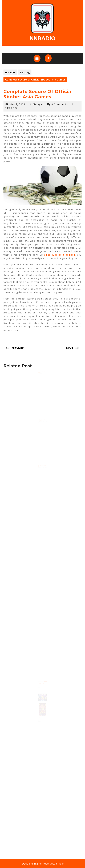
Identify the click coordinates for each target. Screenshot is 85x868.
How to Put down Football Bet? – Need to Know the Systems (42, 374)
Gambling (40, 688)
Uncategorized (40, 692)
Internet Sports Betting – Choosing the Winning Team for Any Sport (42, 422)
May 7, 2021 (17, 104)
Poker (39, 690)
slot (39, 691)
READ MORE (40, 377)
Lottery (39, 690)
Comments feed (40, 717)
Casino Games (40, 687)
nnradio (43, 38)
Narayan (38, 104)
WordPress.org (40, 717)
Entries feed (40, 716)
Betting (25, 72)
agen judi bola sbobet (60, 255)
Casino (39, 687)
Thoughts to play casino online (42, 468)
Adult (39, 685)
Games (39, 689)
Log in (39, 715)
